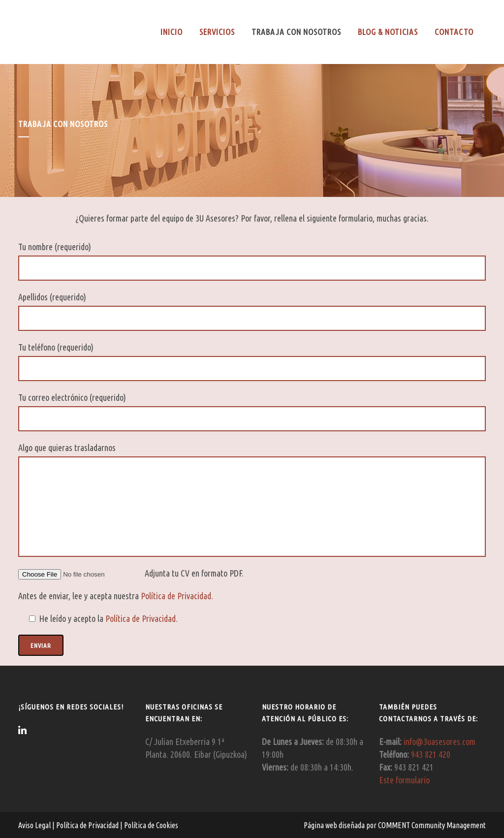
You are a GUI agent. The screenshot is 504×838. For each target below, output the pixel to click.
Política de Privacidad (88, 825)
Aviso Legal (35, 825)
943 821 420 (431, 754)
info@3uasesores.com (440, 741)
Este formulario (404, 780)
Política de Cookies (150, 825)
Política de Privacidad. (177, 596)
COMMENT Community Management (432, 825)
